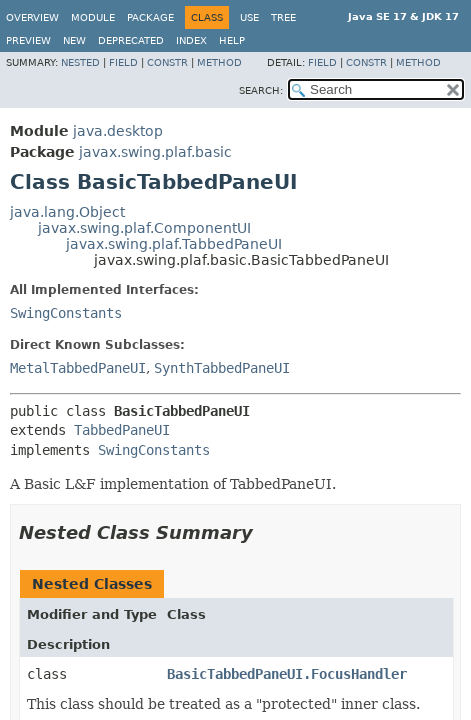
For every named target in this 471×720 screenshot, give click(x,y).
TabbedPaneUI (122, 430)
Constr (167, 62)
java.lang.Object (67, 212)
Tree (283, 17)
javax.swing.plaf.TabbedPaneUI (174, 244)
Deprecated (131, 40)
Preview (28, 40)
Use (249, 17)
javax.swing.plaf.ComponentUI (144, 228)
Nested (80, 62)
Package (150, 17)
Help (232, 40)
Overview (32, 17)
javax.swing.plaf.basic (155, 152)
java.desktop (118, 131)
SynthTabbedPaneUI (222, 368)
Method (219, 62)
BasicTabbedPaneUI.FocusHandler (287, 674)
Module (93, 17)
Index (191, 40)
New (74, 40)
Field (123, 62)
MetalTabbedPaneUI (78, 368)
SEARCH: (261, 90)
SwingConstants (66, 313)
